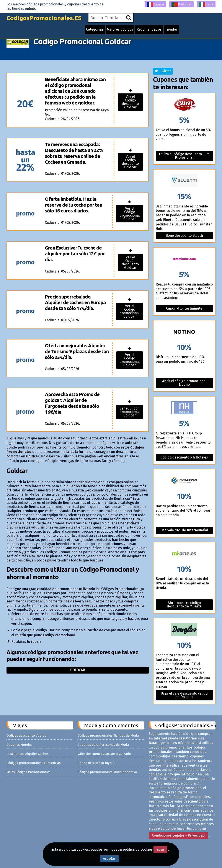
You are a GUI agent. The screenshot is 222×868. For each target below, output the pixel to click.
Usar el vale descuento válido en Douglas (184, 695)
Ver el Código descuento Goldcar (130, 102)
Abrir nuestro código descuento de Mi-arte (184, 604)
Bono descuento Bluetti (184, 236)
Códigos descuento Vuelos (26, 736)
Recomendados (149, 29)
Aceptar (109, 859)
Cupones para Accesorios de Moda (103, 745)
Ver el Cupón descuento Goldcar (130, 262)
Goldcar (78, 670)
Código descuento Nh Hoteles (184, 457)
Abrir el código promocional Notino (184, 383)
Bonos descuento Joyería (97, 763)
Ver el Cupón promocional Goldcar (130, 412)
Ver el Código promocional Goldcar (130, 214)
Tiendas (171, 29)
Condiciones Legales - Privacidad (178, 835)
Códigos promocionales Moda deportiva (107, 772)
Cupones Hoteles (19, 745)
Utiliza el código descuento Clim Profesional (184, 156)
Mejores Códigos (120, 29)
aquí (160, 849)
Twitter (163, 71)
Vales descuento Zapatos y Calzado (104, 754)
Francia (155, 5)
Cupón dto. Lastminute (184, 308)
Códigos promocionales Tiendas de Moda (108, 736)
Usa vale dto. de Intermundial (184, 530)
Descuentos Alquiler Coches (28, 754)
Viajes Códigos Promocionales (29, 772)
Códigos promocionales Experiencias (34, 763)
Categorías (95, 29)
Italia (206, 5)
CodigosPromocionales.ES (44, 18)
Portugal (181, 5)
